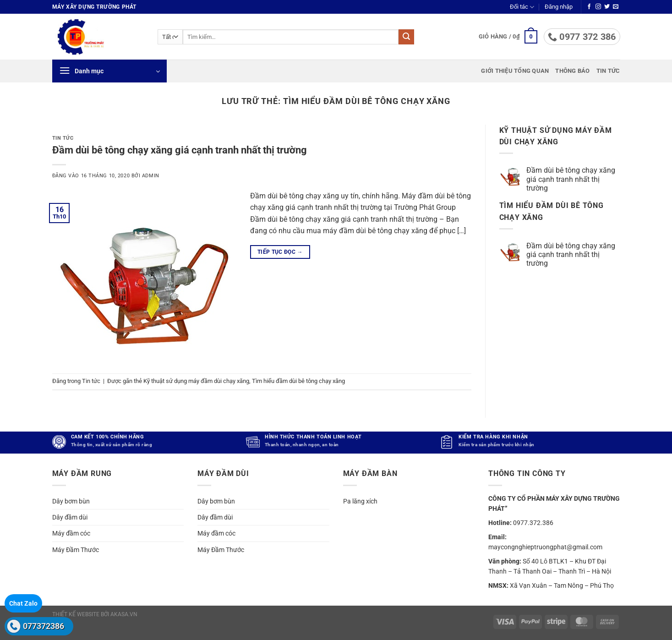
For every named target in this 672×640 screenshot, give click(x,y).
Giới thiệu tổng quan (515, 71)
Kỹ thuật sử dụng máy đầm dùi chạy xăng (196, 381)
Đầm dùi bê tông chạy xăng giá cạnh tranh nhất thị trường (180, 150)
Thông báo (572, 71)
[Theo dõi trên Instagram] (598, 7)
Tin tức (608, 71)
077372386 (44, 626)
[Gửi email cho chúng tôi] (616, 7)
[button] (559, 7)
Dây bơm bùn (71, 501)
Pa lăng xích (360, 501)
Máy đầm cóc (71, 533)
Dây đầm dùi (70, 517)
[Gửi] (406, 37)
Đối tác (522, 7)
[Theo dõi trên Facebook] (589, 7)
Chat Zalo (23, 603)
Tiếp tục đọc (280, 252)
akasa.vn (124, 614)
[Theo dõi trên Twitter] (607, 7)
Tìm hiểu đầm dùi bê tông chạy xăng (298, 381)
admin (151, 176)
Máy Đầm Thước (76, 550)
